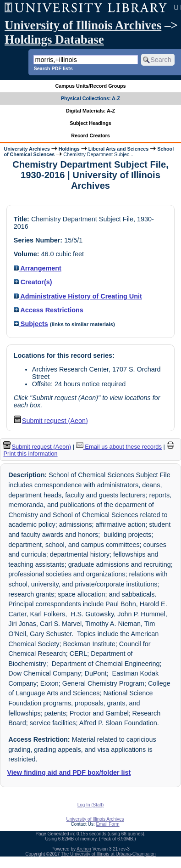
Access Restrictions (49, 310)
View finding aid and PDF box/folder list (69, 772)
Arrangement (38, 268)
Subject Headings (90, 123)
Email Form (107, 824)
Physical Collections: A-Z (90, 98)
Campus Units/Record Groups (90, 86)
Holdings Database (54, 39)
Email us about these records (119, 447)
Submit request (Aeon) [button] (51, 421)
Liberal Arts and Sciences (118, 149)
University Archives (27, 149)
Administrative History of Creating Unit (78, 296)
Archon (84, 849)
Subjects (31, 324)
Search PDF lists (53, 68)
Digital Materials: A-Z (90, 111)
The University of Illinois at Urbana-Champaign (108, 854)
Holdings (69, 149)
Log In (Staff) (91, 805)
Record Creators (90, 135)
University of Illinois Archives (83, 25)
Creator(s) (33, 282)
